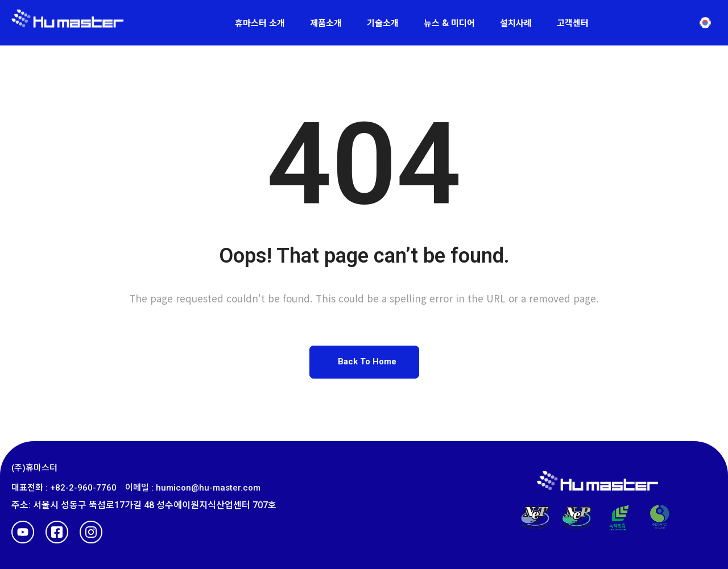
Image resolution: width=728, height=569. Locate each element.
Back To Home (367, 362)
